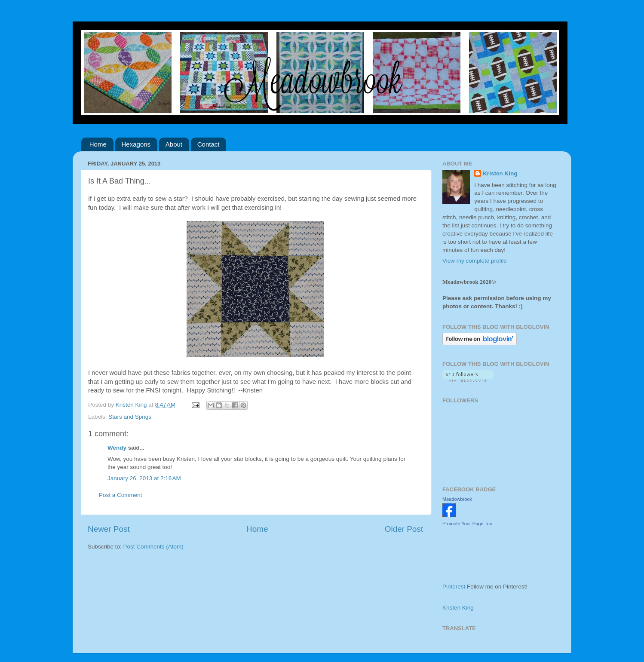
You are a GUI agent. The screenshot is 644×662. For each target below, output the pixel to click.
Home (98, 144)
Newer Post (109, 529)
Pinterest (454, 587)
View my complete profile (475, 261)
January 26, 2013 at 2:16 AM (144, 478)
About (174, 144)
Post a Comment (121, 495)
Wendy (117, 448)
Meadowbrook (457, 499)
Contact (209, 144)
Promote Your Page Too (467, 524)
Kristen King (500, 173)
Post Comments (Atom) (153, 547)
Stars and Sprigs (130, 417)
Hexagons (136, 144)
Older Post (404, 529)
